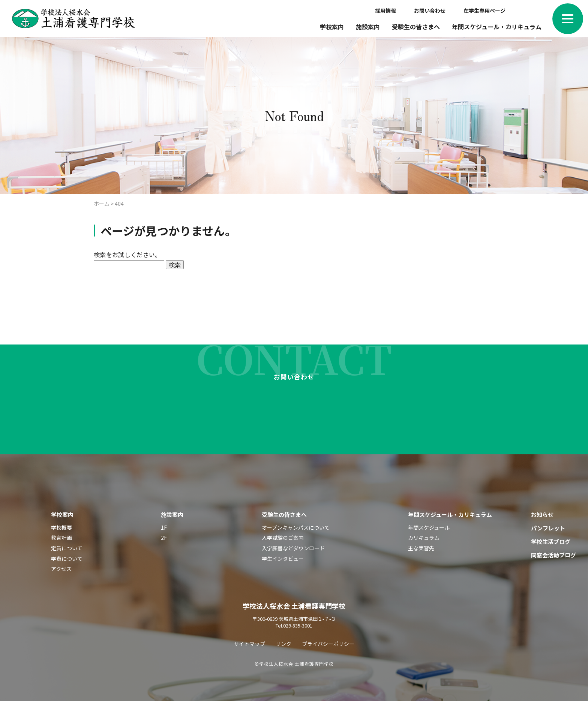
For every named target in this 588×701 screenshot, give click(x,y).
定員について (67, 544)
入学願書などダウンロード (293, 544)
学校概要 (61, 524)
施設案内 (368, 27)
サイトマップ (249, 640)
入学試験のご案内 (283, 534)
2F (164, 534)
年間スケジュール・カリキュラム (497, 27)
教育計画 (61, 534)
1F (164, 524)
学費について (67, 555)
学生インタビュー (283, 555)
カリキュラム (424, 534)
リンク (283, 640)
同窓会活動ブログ (553, 551)
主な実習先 (421, 544)
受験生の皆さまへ (416, 27)
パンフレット (548, 524)
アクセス (61, 565)
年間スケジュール (429, 524)
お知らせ (542, 511)
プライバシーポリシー (328, 640)
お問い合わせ (430, 10)
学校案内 (332, 27)
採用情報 (385, 10)
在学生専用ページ (484, 10)
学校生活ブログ (551, 538)
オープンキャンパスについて (296, 524)
